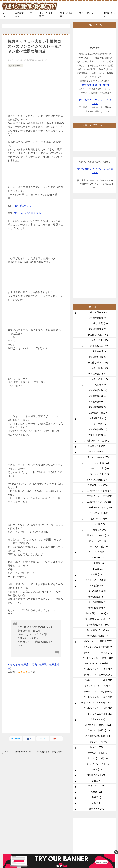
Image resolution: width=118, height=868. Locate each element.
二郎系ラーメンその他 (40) (99, 415)
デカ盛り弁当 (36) (96, 354)
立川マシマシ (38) (99, 426)
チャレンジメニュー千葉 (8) (98, 571)
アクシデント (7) (96, 694)
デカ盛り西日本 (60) (96, 326)
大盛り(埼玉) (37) (99, 248)
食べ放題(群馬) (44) (98, 515)
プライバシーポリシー (88, 15)
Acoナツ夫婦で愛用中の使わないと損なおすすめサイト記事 (20, 821)
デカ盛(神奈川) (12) (98, 237)
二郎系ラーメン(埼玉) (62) (99, 404)
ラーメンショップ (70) (98, 365)
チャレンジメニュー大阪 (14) (98, 616)
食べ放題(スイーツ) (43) (98, 538)
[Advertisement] (36, 91)
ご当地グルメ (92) (96, 627)
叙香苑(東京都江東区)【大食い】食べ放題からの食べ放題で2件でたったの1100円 (54, 752)
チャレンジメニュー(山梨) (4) (98, 599)
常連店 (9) (96, 688)
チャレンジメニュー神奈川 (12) (98, 566)
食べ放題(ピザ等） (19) (98, 532)
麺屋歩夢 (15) (99, 437)
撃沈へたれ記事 (67, 15)
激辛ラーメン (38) (98, 448)
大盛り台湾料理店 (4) (98, 320)
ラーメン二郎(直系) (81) (98, 387)
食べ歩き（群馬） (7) (98, 660)
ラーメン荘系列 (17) (99, 421)
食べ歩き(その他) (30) (98, 666)
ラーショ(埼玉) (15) (99, 382)
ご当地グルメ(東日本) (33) (98, 638)
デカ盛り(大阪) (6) (98, 331)
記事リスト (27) (96, 716)
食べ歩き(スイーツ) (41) (98, 671)
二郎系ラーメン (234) (98, 393)
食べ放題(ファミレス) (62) (98, 521)
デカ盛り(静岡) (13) (98, 309)
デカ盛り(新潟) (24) (98, 304)
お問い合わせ (109, 15)
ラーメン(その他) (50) (98, 454)
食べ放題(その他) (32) (98, 543)
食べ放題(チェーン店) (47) (98, 526)
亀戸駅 (43, 665)
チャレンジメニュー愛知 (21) (98, 605)
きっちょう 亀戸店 (18, 665)
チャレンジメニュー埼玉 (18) (98, 577)
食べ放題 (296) (96, 493)
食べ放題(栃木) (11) (98, 504)
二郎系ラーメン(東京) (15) (99, 409)
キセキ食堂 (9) (99, 259)
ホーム (5, 15)
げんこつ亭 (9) (99, 292)
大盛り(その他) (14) (98, 342)
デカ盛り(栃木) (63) (98, 281)
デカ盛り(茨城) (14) (98, 298)
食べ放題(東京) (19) (98, 510)
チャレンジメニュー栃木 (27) (98, 588)
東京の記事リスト (24, 206)
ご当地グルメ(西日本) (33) (98, 644)
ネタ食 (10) (96, 677)
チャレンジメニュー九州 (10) (98, 621)
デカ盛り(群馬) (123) (98, 270)
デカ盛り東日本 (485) (96, 220)
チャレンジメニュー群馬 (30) (98, 582)
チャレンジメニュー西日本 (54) (96, 610)
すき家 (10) (96, 482)
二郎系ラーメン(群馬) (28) (99, 398)
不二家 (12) (98, 476)
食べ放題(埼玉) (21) (98, 499)
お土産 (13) (96, 699)
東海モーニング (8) (98, 649)
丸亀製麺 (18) (98, 471)
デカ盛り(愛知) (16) (98, 315)
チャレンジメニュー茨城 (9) (98, 593)
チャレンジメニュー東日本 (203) (96, 549)
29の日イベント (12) (96, 683)
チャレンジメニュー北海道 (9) (98, 554)
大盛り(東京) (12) (99, 231)
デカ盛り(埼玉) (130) (98, 242)
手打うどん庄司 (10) (99, 253)
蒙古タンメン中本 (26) (98, 443)
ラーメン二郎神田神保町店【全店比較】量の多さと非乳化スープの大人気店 (20, 752)
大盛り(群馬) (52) (99, 276)
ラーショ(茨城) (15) (99, 370)
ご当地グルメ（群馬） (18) (98, 632)
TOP (27, 767)
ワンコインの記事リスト (27, 213)
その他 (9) (96, 711)
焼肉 (34, 665)
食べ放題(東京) (15, 66)
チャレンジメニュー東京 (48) (98, 560)
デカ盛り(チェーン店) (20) (96, 348)
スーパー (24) (98, 465)
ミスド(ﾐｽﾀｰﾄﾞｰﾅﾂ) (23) (96, 487)
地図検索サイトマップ (24, 15)
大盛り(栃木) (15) (99, 287)
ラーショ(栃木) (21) (99, 376)
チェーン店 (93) (96, 460)
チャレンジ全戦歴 (46, 15)
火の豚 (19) (99, 432)
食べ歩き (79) (96, 655)
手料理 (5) (96, 705)
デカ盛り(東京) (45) (98, 225)
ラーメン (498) (96, 359)
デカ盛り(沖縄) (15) (98, 337)
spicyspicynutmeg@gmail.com (95, 85)
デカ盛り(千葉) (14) (98, 265)
